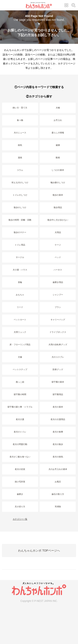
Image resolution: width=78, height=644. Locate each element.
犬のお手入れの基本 (58, 469)
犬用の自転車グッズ (58, 345)
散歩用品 (58, 207)
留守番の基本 (58, 382)
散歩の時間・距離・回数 (20, 220)
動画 (58, 158)
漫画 (20, 158)
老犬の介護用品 (58, 419)
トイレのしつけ (20, 195)
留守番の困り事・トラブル (20, 407)
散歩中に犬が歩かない (58, 220)
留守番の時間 (20, 394)
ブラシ (58, 307)
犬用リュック (20, 332)
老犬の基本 (58, 407)
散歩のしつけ (20, 207)
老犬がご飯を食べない (20, 457)
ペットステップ (20, 369)
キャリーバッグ (58, 320)
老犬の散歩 (58, 444)
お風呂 (58, 482)
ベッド (58, 257)
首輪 (20, 282)
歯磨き (20, 494)
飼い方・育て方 (20, 108)
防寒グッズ (58, 369)
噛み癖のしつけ (58, 183)
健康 (58, 145)
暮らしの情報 (58, 133)
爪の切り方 (20, 507)
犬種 (58, 108)
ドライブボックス (58, 332)
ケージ (58, 245)
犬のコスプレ (58, 357)
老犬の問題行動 (20, 444)
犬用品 (58, 232)
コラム (20, 170)
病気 (20, 145)
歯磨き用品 (58, 282)
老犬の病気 (58, 457)
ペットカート (20, 320)
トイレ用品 (20, 245)
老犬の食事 (58, 432)
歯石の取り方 (58, 494)
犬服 (20, 357)
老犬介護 (20, 419)
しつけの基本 (58, 170)
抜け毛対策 (20, 482)
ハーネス (58, 270)
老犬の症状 (20, 469)
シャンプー (58, 295)
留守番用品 (58, 394)
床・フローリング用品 (20, 345)
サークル (20, 257)
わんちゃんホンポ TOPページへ (39, 551)
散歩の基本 (58, 195)
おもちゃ (20, 295)
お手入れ (58, 120)
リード (20, 307)
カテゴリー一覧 (20, 519)
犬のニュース (20, 133)
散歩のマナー (20, 232)
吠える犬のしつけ (20, 183)
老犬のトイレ (20, 432)
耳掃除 (58, 507)
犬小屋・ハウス (20, 270)
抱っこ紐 (20, 382)
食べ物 (20, 120)
